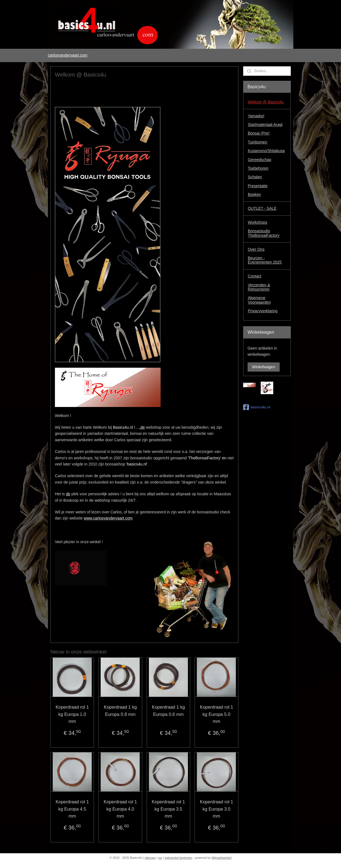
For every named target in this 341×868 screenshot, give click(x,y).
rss (160, 858)
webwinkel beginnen (179, 858)
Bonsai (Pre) (259, 133)
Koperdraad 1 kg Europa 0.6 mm (168, 711)
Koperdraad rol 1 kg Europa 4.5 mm (72, 809)
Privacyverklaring (263, 311)
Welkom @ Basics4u (266, 102)
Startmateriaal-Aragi (265, 125)
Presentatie (258, 186)
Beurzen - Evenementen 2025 (265, 260)
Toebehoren (258, 168)
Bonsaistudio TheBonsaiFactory (264, 233)
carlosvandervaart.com (67, 55)
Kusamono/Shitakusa (266, 151)
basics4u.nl (257, 407)
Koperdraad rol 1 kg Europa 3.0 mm (216, 809)
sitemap (150, 858)
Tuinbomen (258, 142)
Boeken (254, 194)
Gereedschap (260, 160)
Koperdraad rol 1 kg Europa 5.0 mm (216, 714)
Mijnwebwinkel (222, 858)
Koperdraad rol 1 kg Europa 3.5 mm (168, 809)
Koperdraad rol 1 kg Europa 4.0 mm (120, 809)
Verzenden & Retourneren (259, 287)
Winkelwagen (264, 367)
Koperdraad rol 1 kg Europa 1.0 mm (72, 714)
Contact (255, 276)
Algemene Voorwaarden (259, 300)
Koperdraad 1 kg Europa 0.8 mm (120, 711)
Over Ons (256, 249)
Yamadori (256, 116)
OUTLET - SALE (262, 208)
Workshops (258, 222)
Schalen (255, 177)
